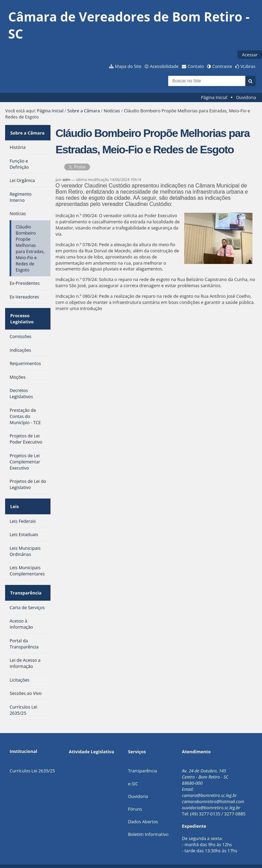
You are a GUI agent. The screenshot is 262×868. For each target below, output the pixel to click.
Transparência (25, 582)
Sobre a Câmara (83, 111)
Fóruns (135, 796)
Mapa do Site (128, 66)
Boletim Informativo (148, 821)
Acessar (250, 55)
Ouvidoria (246, 97)
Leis (14, 498)
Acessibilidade (164, 66)
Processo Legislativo (21, 314)
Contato (196, 66)
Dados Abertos (143, 809)
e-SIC (133, 771)
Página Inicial (214, 97)
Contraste (222, 66)
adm (66, 179)
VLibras (248, 66)
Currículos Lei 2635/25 (32, 758)
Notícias (112, 111)
